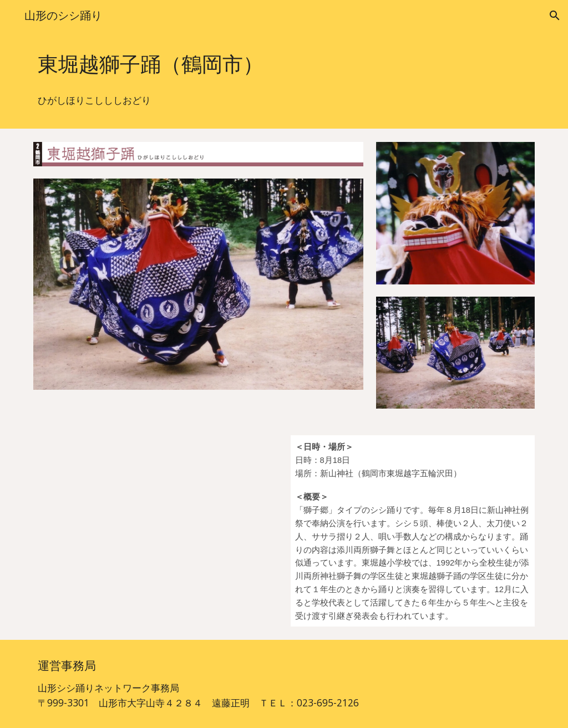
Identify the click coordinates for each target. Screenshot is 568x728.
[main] (284, 65)
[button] (555, 16)
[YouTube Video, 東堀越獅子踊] (156, 518)
